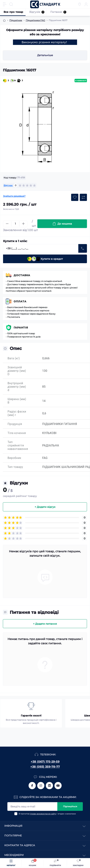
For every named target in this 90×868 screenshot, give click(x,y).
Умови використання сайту (43, 814)
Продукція (15, 424)
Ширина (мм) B (17, 401)
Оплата (20, 301)
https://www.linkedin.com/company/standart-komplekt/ (49, 786)
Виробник (14, 458)
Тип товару (15, 467)
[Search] (11, 4)
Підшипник (16, 20)
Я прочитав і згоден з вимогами (47, 814)
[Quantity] (15, 224)
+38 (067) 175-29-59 (45, 762)
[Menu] (5, 4)
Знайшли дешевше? (14, 196)
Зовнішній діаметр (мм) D (17, 371)
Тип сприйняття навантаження (18, 445)
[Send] (83, 248)
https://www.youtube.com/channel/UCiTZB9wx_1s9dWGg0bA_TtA (58, 786)
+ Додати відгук (45, 507)
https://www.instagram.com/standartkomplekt (41, 786)
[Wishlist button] (75, 197)
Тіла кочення (17, 433)
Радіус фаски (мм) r (17, 413)
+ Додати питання (45, 624)
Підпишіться (70, 806)
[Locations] (80, 4)
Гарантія (21, 328)
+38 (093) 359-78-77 (45, 767)
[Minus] (7, 224)
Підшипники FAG (35, 20)
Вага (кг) (14, 358)
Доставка (22, 275)
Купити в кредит (45, 259)
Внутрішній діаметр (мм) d (17, 387)
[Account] (86, 4)
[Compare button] (83, 197)
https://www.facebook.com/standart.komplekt (32, 786)
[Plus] (23, 224)
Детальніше (45, 55)
